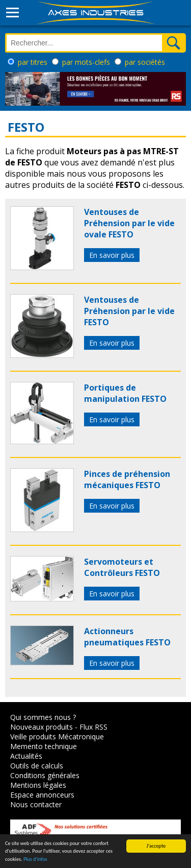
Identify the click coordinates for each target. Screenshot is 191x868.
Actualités (26, 756)
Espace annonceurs (42, 795)
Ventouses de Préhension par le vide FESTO (129, 311)
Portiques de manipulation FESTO (125, 393)
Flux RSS (93, 727)
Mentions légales (38, 785)
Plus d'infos (35, 860)
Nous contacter (36, 804)
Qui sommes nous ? (43, 717)
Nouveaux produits (42, 727)
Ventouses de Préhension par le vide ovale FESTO (129, 223)
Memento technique (44, 746)
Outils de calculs (37, 766)
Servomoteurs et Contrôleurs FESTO (122, 567)
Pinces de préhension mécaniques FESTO (127, 479)
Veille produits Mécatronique (57, 737)
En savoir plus (112, 255)
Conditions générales (45, 775)
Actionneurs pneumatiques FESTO (127, 637)
